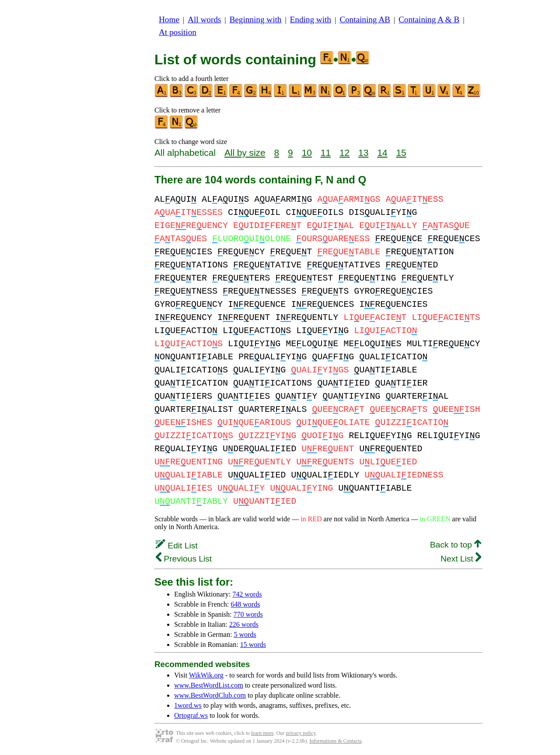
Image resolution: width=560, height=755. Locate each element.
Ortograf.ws (191, 715)
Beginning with (256, 19)
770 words (248, 614)
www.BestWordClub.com (210, 695)
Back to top (456, 545)
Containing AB (365, 19)
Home (169, 19)
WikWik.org (206, 675)
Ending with (311, 19)
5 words (245, 634)
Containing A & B (429, 19)
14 (382, 153)
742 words (247, 594)
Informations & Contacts (335, 741)
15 (401, 153)
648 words (245, 604)
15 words (253, 644)
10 (307, 153)
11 (326, 153)
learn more (262, 733)
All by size (245, 153)
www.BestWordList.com (209, 685)
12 (345, 153)
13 (363, 153)
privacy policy (301, 733)
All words (204, 19)
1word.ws (188, 705)
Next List (461, 559)
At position (178, 32)
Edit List (177, 546)
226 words (244, 624)
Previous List (184, 559)
